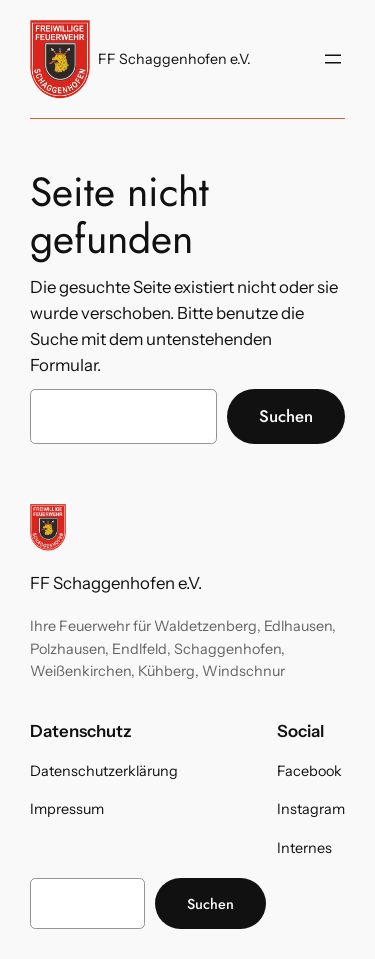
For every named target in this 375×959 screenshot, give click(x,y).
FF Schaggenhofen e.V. (174, 59)
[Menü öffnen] (333, 59)
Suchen (286, 416)
